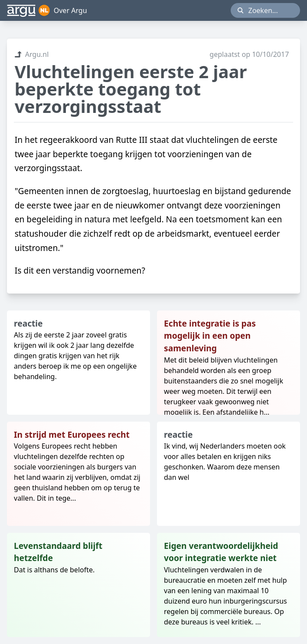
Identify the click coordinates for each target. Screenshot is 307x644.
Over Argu (70, 10)
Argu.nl (32, 54)
